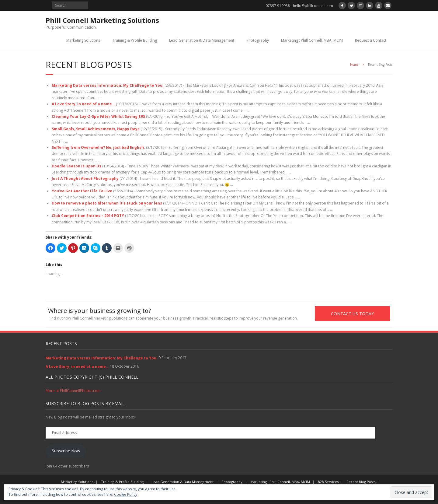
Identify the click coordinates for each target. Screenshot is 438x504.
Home (354, 65)
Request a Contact (371, 40)
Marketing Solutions (83, 40)
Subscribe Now (66, 451)
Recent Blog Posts (361, 482)
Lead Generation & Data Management (202, 40)
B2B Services (328, 482)
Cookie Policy (126, 494)
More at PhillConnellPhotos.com (73, 391)
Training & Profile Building (135, 40)
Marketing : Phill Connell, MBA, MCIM (312, 40)
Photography (258, 40)
